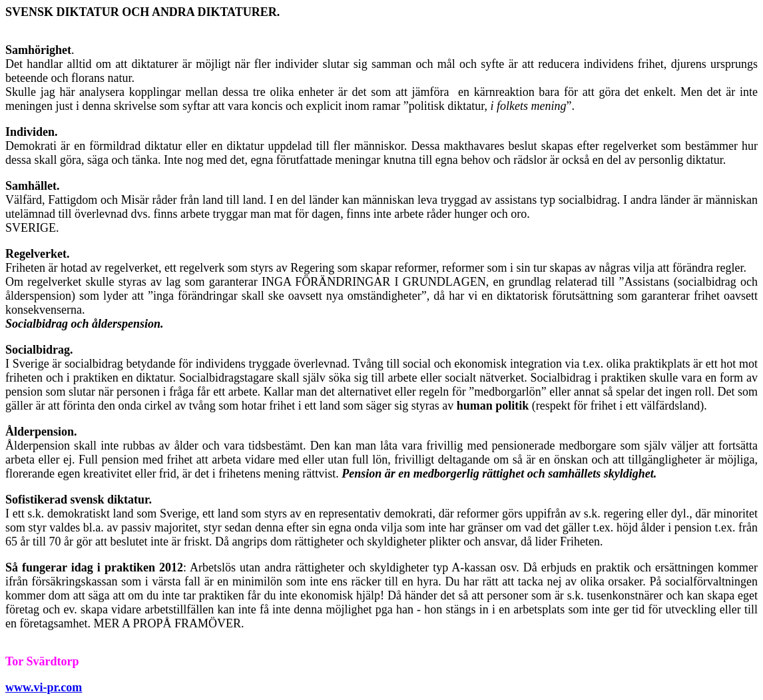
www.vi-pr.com (44, 687)
